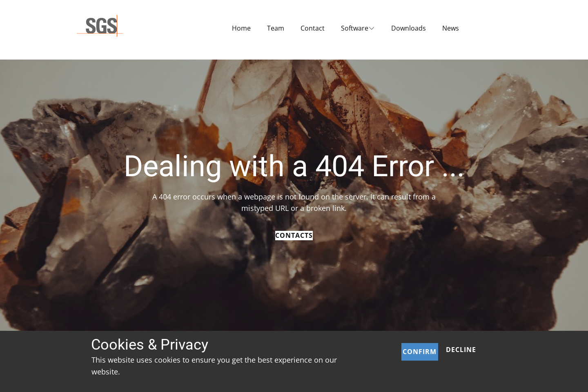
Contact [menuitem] (313, 28)
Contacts (294, 235)
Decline (461, 350)
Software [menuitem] (355, 28)
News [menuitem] (451, 28)
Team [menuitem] (276, 28)
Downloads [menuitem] (409, 28)
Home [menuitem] (241, 28)
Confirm (420, 352)
